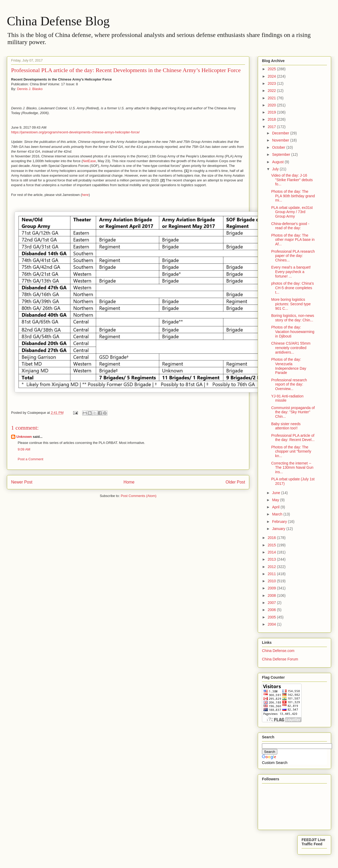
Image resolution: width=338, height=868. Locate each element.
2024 (272, 76)
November (281, 140)
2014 (272, 552)
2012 (272, 567)
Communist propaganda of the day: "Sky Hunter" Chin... (293, 412)
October (279, 147)
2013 (272, 559)
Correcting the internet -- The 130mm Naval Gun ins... (292, 468)
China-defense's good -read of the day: (290, 226)
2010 (272, 581)
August (278, 162)
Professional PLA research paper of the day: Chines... (293, 256)
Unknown (24, 437)
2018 (272, 119)
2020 (272, 105)
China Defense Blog (58, 21)
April (276, 507)
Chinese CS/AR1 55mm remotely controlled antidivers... (291, 348)
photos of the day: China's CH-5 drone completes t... (292, 288)
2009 (272, 588)
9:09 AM (24, 449)
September (281, 154)
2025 (272, 69)
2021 (272, 98)
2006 (272, 610)
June (276, 493)
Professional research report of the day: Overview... (289, 384)
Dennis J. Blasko (30, 89)
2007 (272, 603)
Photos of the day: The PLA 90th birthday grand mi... (293, 196)
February (280, 522)
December (281, 133)
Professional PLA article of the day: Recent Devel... (293, 438)
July (276, 169)
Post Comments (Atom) (139, 496)
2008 (272, 595)
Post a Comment (30, 459)
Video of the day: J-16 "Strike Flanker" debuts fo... (292, 180)
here (85, 195)
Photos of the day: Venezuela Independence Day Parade (289, 366)
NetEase (89, 161)
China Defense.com (278, 651)
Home (129, 482)
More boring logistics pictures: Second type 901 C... (291, 304)
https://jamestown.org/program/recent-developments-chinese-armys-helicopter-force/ (75, 132)
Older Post (235, 482)
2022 (272, 91)
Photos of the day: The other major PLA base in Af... (293, 240)
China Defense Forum (280, 659)
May (276, 500)
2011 (272, 574)
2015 (272, 545)
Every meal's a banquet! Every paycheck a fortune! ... (291, 272)
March (278, 514)
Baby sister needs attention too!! (286, 426)
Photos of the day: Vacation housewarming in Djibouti (293, 332)
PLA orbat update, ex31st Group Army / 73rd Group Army (292, 212)
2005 (272, 617)
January (279, 529)
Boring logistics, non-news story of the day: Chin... (293, 318)
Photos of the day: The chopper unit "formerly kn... (291, 452)
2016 (272, 538)
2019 (272, 112)
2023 (272, 83)
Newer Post (22, 482)
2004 (272, 624)
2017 (272, 127)
